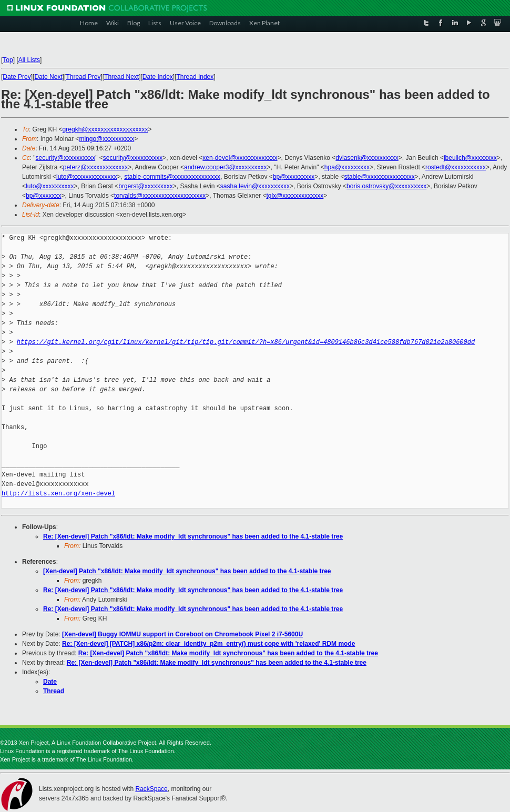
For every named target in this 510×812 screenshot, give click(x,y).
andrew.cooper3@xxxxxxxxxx (226, 167)
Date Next (48, 77)
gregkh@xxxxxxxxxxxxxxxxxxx (105, 129)
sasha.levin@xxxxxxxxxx (255, 186)
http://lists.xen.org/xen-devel (58, 494)
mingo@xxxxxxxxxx (106, 139)
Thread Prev (83, 77)
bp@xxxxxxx (44, 196)
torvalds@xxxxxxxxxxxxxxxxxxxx (160, 196)
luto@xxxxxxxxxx (50, 186)
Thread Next (121, 77)
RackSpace (151, 789)
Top (8, 60)
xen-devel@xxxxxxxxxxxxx (240, 158)
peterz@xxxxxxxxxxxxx (96, 167)
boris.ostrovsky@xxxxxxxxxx (386, 186)
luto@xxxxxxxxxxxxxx (87, 177)
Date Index (158, 77)
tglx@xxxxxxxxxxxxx (295, 196)
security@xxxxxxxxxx (66, 158)
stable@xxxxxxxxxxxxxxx (379, 177)
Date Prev (17, 77)
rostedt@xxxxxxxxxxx (456, 167)
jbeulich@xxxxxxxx (470, 158)
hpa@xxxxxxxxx (347, 167)
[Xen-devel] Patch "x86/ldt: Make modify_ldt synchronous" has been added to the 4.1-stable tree (187, 571)
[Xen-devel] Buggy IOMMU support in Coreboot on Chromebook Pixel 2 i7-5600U (182, 634)
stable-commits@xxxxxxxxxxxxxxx (172, 177)
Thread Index (195, 77)
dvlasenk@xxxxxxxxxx (367, 158)
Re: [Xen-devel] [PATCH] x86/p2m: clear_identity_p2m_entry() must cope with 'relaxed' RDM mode (208, 644)
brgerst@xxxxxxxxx (146, 186)
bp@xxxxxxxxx (294, 177)
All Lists (29, 60)
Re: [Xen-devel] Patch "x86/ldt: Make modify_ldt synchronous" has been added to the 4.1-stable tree (193, 536)
